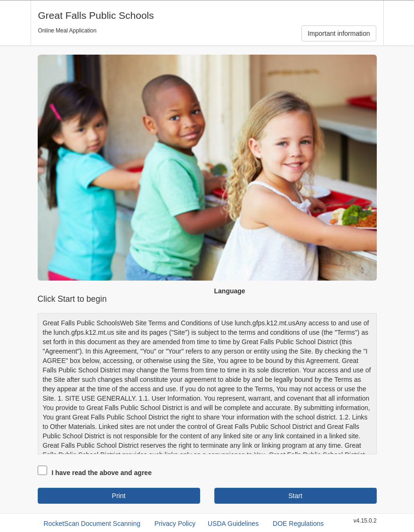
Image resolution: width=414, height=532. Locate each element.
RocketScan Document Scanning (92, 524)
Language (230, 291)
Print (119, 496)
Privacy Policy (175, 524)
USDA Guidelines (233, 524)
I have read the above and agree (102, 473)
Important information (339, 33)
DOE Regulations (298, 524)
